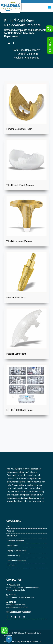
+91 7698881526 (27, 597)
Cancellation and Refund (16, 561)
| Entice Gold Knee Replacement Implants (27, 55)
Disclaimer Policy (13, 556)
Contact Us (11, 566)
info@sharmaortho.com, (16, 605)
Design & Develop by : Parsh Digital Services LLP (23, 642)
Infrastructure (12, 536)
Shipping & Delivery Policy (16, 551)
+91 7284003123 (13, 597)
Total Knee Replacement (27, 50)
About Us (10, 531)
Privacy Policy (12, 546)
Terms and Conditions (15, 541)
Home (9, 526)
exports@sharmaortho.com (17, 607)
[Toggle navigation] (50, 8)
